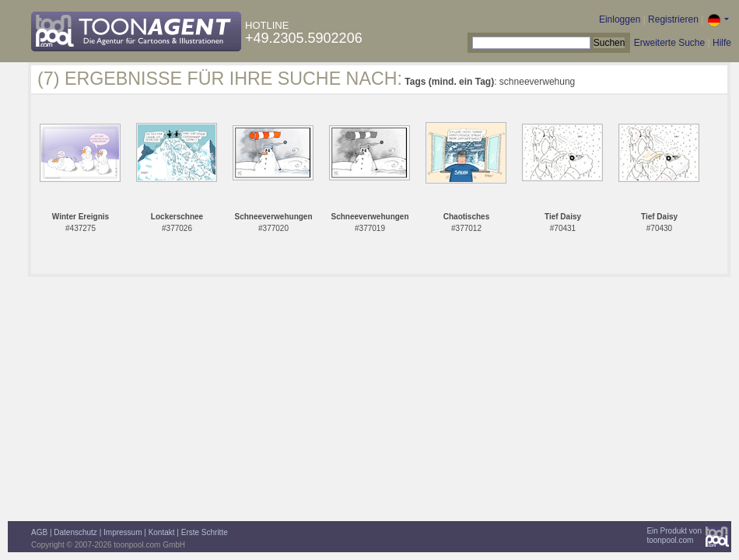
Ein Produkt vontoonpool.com (674, 535)
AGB (39, 532)
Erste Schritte (205, 532)
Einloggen (620, 19)
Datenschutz (75, 532)
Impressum (123, 532)
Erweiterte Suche (669, 43)
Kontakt (162, 532)
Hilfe (722, 43)
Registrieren (673, 19)
